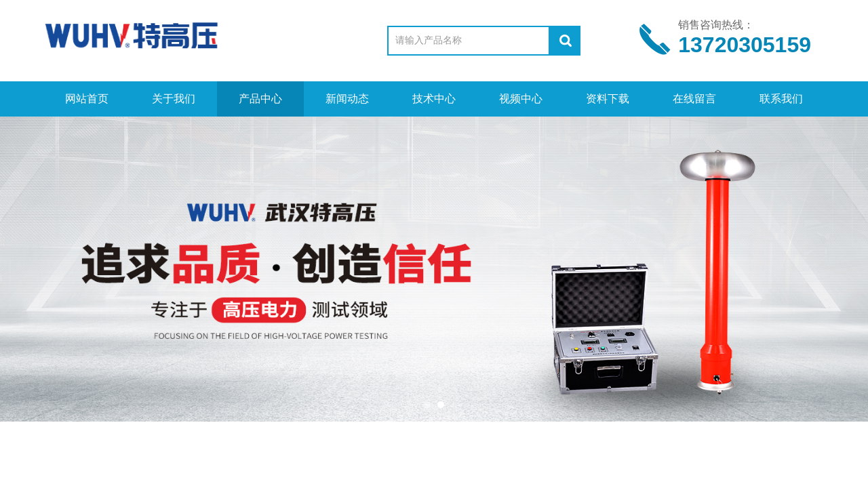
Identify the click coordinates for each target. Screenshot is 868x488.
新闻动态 (347, 99)
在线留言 (694, 99)
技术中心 (434, 99)
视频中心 (521, 99)
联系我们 (781, 99)
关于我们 (174, 99)
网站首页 (87, 99)
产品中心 (260, 99)
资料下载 (608, 99)
